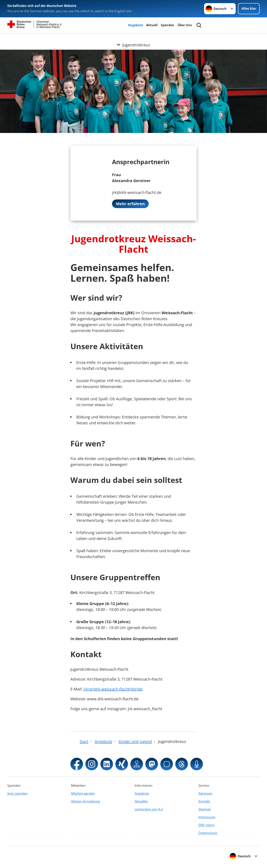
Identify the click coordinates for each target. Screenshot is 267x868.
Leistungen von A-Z (149, 809)
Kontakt (204, 801)
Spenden (168, 25)
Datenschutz (208, 833)
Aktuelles (141, 801)
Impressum (207, 817)
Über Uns (185, 25)
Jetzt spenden (17, 793)
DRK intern (206, 825)
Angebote (135, 25)
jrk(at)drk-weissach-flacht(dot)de (113, 689)
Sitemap (204, 809)
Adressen (205, 793)
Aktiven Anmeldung (85, 801)
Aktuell (152, 25)
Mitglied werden (83, 793)
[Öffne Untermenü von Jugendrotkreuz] (133, 38)
